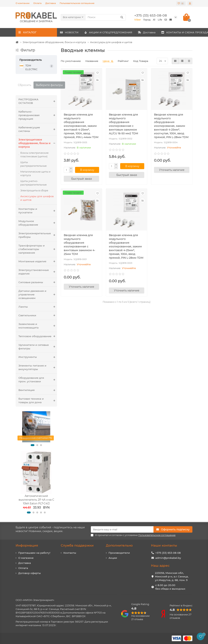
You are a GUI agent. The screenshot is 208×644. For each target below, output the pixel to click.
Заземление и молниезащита (38, 326)
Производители (119, 553)
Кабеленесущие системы (38, 129)
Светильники (38, 315)
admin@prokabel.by (168, 558)
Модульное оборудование (38, 223)
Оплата (37, 3)
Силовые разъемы (38, 282)
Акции (113, 558)
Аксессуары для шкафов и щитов (111, 42)
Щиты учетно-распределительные (33, 183)
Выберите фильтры (49, 85)
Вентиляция (38, 390)
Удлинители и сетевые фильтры (38, 347)
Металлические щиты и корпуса (35, 173)
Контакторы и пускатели (38, 211)
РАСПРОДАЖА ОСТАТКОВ (38, 101)
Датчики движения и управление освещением (38, 295)
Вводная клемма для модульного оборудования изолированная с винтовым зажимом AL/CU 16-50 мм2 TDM (123, 124)
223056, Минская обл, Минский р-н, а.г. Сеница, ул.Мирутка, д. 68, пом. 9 (172, 576)
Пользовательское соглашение (77, 3)
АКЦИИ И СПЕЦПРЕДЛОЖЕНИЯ (120, 32)
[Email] (122, 529)
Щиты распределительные (33, 164)
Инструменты (38, 357)
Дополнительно (119, 545)
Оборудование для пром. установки (38, 380)
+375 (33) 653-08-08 (168, 553)
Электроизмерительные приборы (38, 235)
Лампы (38, 307)
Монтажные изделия (38, 261)
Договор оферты (30, 573)
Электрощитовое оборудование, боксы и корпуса (54, 42)
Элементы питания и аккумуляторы (38, 367)
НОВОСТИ (73, 32)
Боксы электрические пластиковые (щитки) (34, 155)
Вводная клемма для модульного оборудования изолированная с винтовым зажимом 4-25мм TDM (79, 245)
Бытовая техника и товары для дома (38, 401)
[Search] (106, 17)
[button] (33, 445)
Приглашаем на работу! (34, 553)
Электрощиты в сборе (34, 190)
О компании (23, 3)
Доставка (51, 3)
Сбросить (25, 85)
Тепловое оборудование (38, 336)
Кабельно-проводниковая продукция (38, 115)
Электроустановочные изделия (38, 272)
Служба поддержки (77, 545)
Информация (27, 545)
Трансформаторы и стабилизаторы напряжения (38, 249)
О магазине (26, 558)
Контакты (70, 553)
